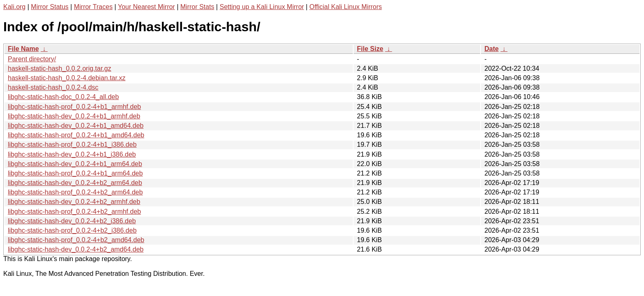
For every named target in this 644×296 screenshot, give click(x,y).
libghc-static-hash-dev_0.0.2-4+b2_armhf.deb (74, 202)
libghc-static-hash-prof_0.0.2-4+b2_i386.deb (72, 230)
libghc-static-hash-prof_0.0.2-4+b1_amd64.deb (76, 135)
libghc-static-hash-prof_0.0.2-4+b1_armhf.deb (74, 107)
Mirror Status (50, 7)
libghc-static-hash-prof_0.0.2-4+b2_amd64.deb (76, 240)
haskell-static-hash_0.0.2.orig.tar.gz (60, 68)
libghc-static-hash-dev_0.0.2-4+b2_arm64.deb (75, 183)
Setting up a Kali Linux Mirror (262, 7)
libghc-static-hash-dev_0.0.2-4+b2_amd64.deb (76, 249)
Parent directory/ (32, 59)
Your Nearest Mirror (146, 7)
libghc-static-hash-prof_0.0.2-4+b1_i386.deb (72, 145)
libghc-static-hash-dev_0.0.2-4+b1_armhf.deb (74, 116)
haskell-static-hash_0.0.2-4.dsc (53, 87)
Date (491, 49)
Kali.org (14, 7)
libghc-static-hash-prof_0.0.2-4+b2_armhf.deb (74, 212)
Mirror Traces (93, 7)
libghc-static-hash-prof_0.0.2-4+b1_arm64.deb (75, 173)
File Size (370, 49)
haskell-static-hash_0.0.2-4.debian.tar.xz (67, 78)
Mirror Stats (197, 7)
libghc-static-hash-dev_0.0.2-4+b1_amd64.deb (76, 126)
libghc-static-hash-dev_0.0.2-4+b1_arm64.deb (75, 164)
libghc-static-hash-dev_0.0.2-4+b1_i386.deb (72, 154)
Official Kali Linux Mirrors (346, 7)
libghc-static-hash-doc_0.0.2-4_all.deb (63, 97)
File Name (23, 49)
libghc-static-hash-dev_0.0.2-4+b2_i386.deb (72, 221)
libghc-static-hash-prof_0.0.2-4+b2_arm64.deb (75, 192)
